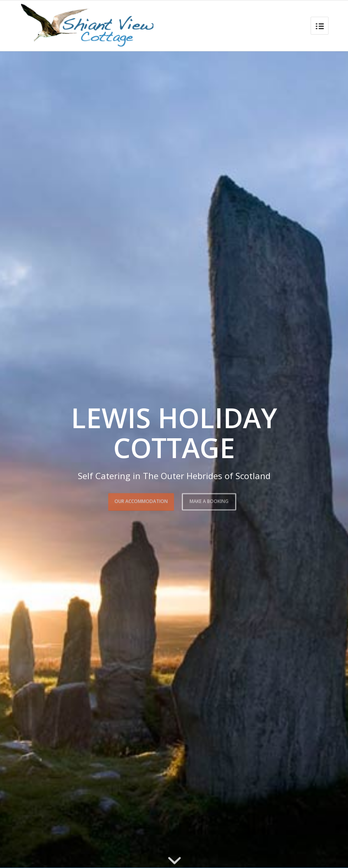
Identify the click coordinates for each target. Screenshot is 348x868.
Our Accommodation (141, 500)
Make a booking (209, 500)
